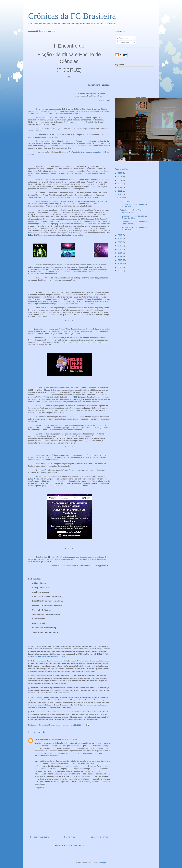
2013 (120, 257)
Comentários (123, 43)
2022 (120, 187)
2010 (120, 267)
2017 (120, 242)
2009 (120, 271)
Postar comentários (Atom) (73, 845)
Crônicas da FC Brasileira (72, 16)
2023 (120, 184)
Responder (40, 788)
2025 (120, 177)
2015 (120, 249)
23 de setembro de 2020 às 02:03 (63, 739)
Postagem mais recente (40, 837)
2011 (120, 264)
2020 (120, 194)
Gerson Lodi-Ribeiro (144, 114)
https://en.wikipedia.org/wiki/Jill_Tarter (52, 657)
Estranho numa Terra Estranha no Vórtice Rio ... (132, 211)
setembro (124, 201)
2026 (120, 173)
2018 (120, 239)
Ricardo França (42, 739)
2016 (120, 246)
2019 (120, 235)
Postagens (122, 38)
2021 (120, 191)
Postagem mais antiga (99, 837)
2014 (120, 253)
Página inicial (70, 837)
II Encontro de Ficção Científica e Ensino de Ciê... (133, 205)
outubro (123, 198)
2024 (120, 180)
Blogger (103, 862)
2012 (120, 260)
